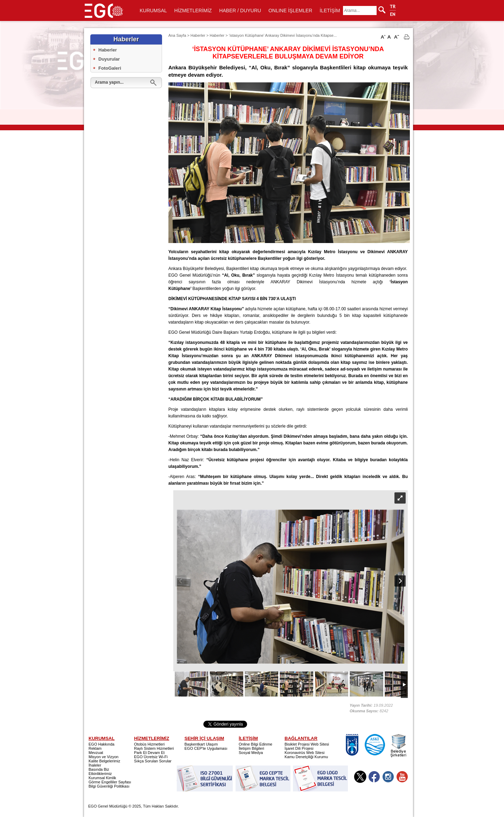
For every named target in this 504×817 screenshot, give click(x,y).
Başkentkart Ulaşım (201, 744)
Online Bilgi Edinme (255, 744)
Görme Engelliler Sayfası (110, 782)
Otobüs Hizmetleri (149, 744)
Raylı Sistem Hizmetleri (154, 748)
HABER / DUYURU (240, 11)
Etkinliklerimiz (100, 774)
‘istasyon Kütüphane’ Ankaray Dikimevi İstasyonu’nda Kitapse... (283, 35)
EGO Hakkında (101, 744)
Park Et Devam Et (149, 753)
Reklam (95, 748)
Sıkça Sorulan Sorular (153, 761)
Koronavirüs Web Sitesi (304, 753)
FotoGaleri (110, 68)
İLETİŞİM (330, 11)
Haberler (108, 50)
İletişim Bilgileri (251, 748)
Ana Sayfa (177, 35)
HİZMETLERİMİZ (193, 11)
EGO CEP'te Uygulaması (206, 748)
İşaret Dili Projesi (299, 748)
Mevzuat (96, 753)
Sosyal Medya (251, 753)
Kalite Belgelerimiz (104, 761)
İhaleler (95, 765)
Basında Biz (99, 769)
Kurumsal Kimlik (102, 778)
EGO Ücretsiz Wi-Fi (151, 757)
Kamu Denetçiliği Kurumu (306, 757)
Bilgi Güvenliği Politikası (109, 786)
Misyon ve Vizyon (103, 757)
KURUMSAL (153, 11)
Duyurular (109, 59)
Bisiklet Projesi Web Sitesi (307, 744)
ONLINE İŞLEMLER (290, 11)
